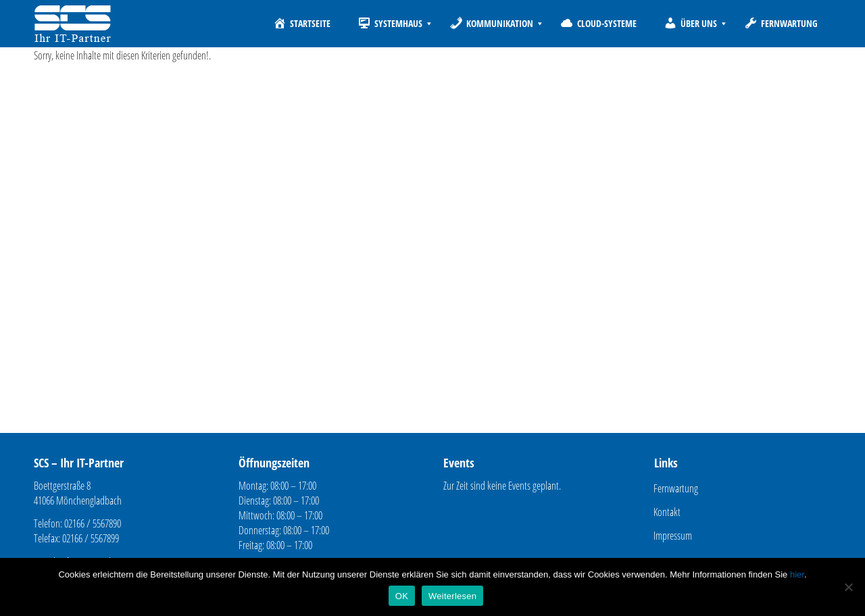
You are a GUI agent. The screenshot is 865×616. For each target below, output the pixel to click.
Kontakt (667, 512)
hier (797, 574)
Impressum (673, 536)
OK (402, 596)
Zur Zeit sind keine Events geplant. (502, 486)
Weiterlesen (452, 596)
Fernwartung (676, 488)
